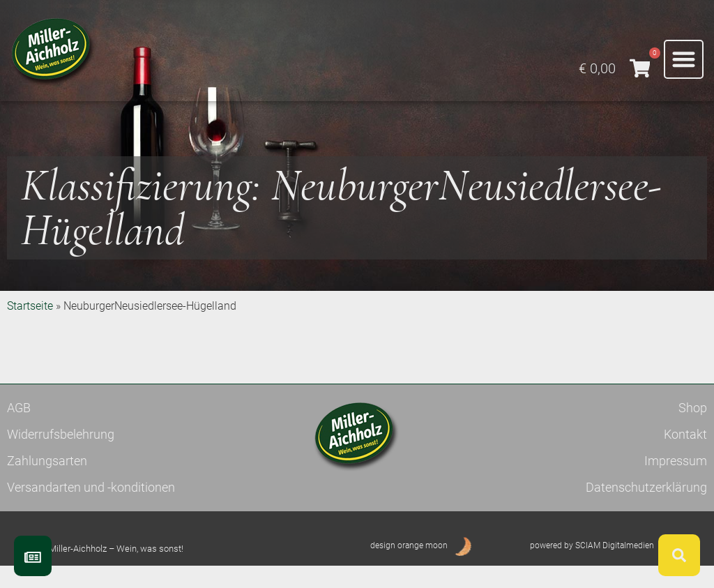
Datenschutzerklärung (646, 509)
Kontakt (685, 456)
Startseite (30, 327)
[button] (684, 60)
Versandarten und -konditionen (91, 509)
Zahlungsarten (47, 482)
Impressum (676, 482)
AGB (19, 429)
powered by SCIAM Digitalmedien (592, 567)
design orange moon (409, 567)
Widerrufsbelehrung (61, 456)
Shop (693, 429)
